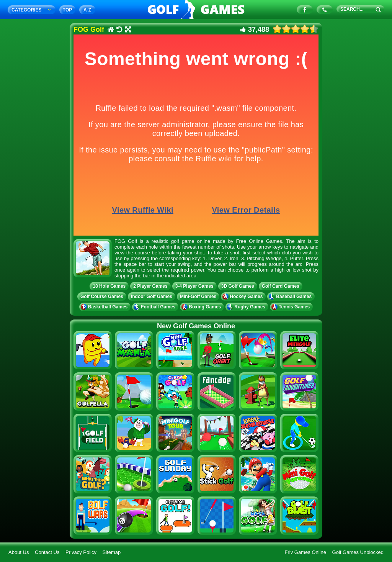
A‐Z (87, 10)
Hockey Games (243, 297)
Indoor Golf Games (152, 297)
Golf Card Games (281, 286)
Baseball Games (291, 297)
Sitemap (112, 552)
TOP (67, 10)
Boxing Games (202, 307)
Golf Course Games (102, 297)
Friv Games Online (305, 552)
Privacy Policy (81, 552)
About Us (19, 552)
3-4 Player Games (194, 286)
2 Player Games (150, 286)
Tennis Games (291, 307)
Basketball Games (105, 307)
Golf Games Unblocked (358, 552)
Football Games (155, 307)
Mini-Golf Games (198, 297)
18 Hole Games (109, 286)
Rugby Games (247, 307)
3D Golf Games (238, 286)
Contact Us (47, 552)
